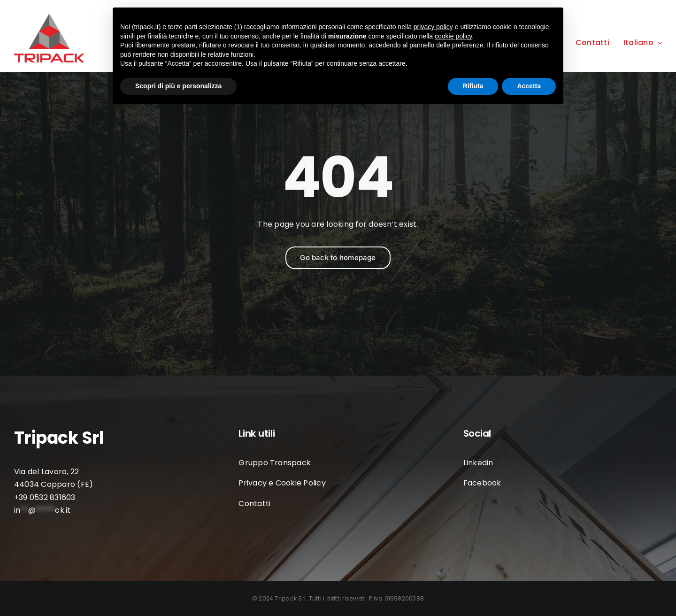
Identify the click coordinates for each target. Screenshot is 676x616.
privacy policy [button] (433, 27)
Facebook (482, 483)
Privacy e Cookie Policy (282, 483)
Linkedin (478, 463)
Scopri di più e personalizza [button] (178, 86)
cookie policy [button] (453, 36)
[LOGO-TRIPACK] (49, 17)
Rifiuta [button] (473, 86)
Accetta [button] (529, 86)
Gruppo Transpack (275, 463)
